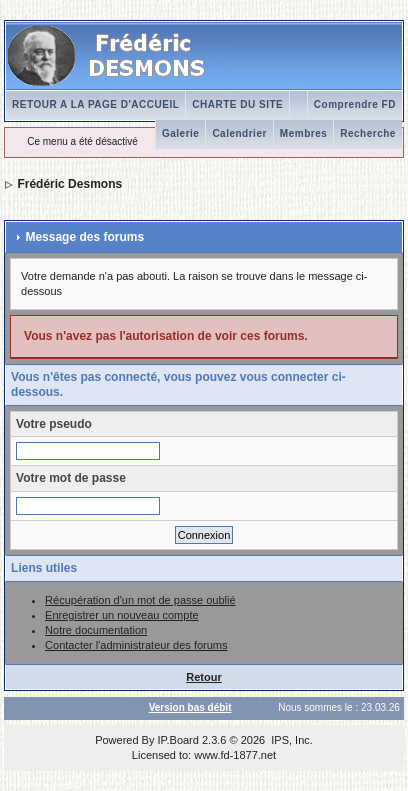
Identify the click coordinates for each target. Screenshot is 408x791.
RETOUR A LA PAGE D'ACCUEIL (95, 104)
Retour (203, 677)
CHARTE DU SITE (237, 104)
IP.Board (178, 740)
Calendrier (239, 133)
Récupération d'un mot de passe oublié (140, 600)
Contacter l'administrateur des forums (136, 645)
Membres (303, 133)
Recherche (368, 133)
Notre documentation (96, 630)
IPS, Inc (290, 740)
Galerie (180, 133)
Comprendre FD (355, 104)
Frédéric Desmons (69, 184)
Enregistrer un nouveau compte (121, 615)
